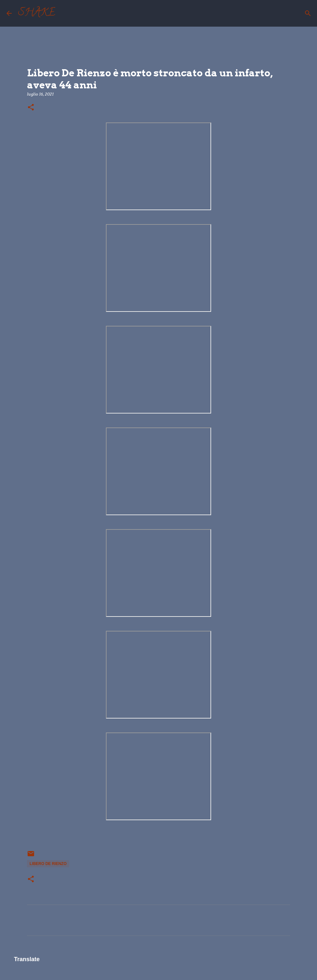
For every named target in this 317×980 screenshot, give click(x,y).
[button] (31, 108)
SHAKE (37, 13)
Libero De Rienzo (48, 864)
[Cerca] (64, 13)
